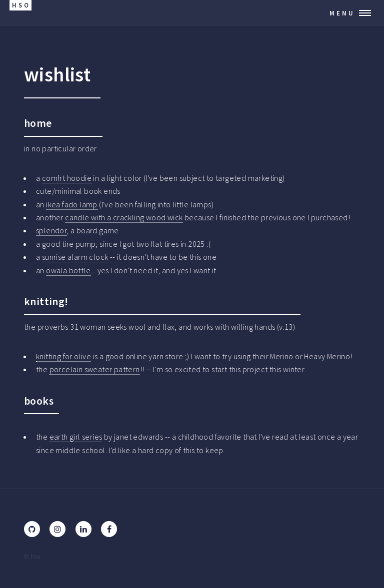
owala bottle (68, 270)
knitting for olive (63, 356)
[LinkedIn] (83, 529)
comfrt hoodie (67, 178)
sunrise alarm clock (75, 257)
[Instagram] (57, 529)
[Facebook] (109, 529)
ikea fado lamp (72, 204)
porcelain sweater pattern (95, 369)
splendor (51, 230)
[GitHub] (32, 529)
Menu (342, 13)
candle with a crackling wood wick (124, 217)
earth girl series (76, 437)
